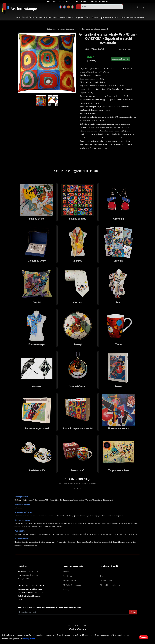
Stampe (38, 17)
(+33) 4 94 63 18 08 (61, 2)
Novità (25, 17)
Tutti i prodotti (61, 29)
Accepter (144, 637)
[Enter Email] (74, 612)
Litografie (79, 17)
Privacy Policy (29, 639)
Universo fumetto (128, 17)
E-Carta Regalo (106, 581)
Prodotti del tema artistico (93, 29)
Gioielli (63, 17)
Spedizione (68, 576)
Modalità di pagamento (72, 585)
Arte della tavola (51, 17)
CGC (102, 572)
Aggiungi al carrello (121, 59)
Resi (101, 576)
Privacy (66, 590)
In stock (66, 572)
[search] (102, 7)
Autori (18, 17)
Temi (31, 17)
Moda (88, 17)
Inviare (133, 612)
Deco (71, 17)
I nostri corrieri (69, 581)
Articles (140, 17)
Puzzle (95, 17)
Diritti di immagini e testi (110, 585)
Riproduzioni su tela (109, 17)
